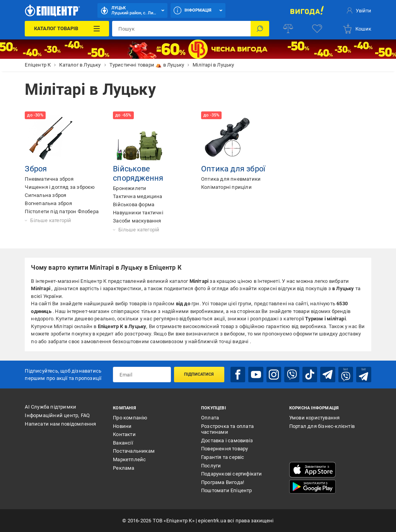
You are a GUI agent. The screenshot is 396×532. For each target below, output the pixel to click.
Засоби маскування (137, 221)
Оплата (210, 418)
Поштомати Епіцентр (227, 490)
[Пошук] (260, 29)
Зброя (36, 169)
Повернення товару (224, 449)
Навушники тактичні (138, 213)
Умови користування (315, 418)
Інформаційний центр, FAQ (57, 415)
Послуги (211, 466)
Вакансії (123, 443)
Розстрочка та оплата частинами (227, 429)
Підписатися (199, 374)
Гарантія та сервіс (223, 457)
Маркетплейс (129, 459)
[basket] (357, 29)
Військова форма (134, 204)
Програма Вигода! (223, 482)
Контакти (124, 434)
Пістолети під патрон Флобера (62, 211)
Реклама (124, 468)
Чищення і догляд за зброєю (60, 187)
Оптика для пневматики (231, 179)
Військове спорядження (138, 173)
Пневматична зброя (49, 179)
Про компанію (130, 418)
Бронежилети (130, 188)
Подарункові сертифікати (232, 474)
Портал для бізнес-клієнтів (322, 426)
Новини (122, 426)
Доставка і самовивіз (227, 440)
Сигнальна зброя (45, 195)
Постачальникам (134, 451)
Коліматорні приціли (226, 187)
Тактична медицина (137, 196)
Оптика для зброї (233, 169)
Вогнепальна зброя (48, 203)
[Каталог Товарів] (67, 29)
